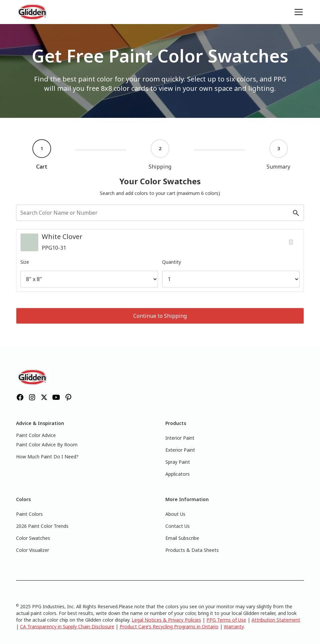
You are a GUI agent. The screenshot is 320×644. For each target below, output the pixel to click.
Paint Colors (29, 514)
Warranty (234, 626)
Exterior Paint (180, 450)
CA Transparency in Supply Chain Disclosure (67, 626)
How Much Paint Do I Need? (47, 457)
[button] (297, 12)
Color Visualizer (33, 550)
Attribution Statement (276, 620)
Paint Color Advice (36, 435)
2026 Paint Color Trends (42, 526)
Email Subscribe (182, 538)
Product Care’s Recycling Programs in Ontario (169, 626)
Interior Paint (180, 438)
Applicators (178, 474)
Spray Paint (178, 462)
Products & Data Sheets (192, 550)
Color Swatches (33, 538)
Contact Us (178, 526)
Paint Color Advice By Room (47, 445)
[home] (33, 12)
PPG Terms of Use (226, 620)
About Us (175, 514)
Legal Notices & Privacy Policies (166, 620)
